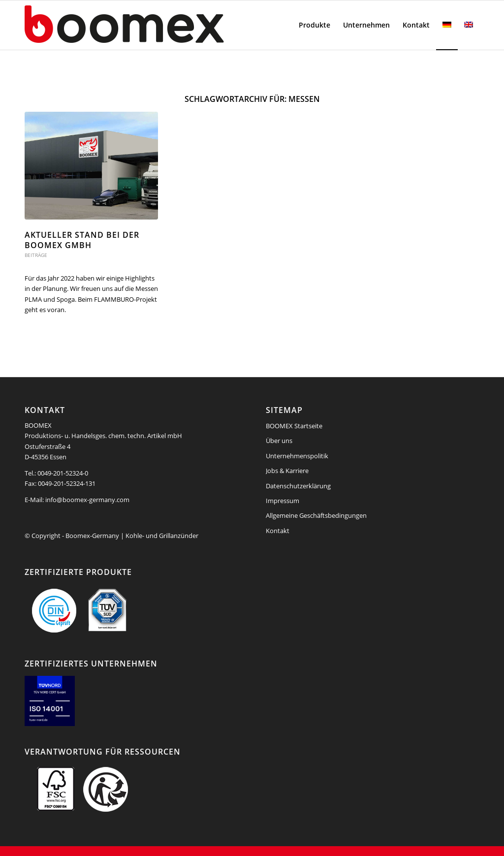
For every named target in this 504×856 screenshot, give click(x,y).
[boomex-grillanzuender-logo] (148, 25)
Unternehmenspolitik (297, 456)
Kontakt (278, 531)
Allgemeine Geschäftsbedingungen (316, 515)
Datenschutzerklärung (298, 486)
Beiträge (36, 255)
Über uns (279, 441)
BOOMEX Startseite (294, 426)
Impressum (283, 501)
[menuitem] (315, 25)
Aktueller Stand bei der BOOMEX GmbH (82, 240)
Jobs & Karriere (287, 471)
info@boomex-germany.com (87, 500)
